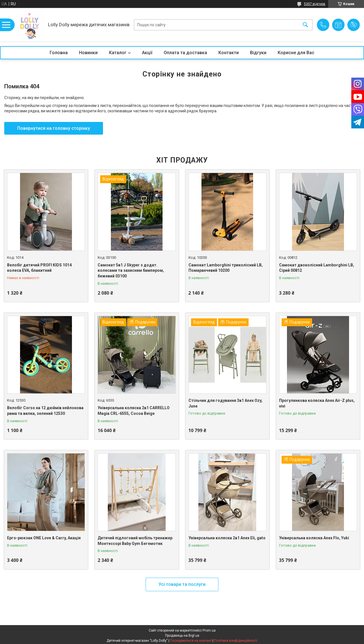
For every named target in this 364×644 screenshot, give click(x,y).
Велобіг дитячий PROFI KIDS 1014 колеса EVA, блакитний (39, 268)
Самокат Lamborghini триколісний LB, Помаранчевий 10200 (226, 268)
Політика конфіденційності (236, 641)
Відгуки (258, 53)
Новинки (88, 53)
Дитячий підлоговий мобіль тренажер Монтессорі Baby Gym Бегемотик (135, 541)
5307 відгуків (315, 4)
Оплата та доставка (185, 53)
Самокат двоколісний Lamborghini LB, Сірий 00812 (317, 268)
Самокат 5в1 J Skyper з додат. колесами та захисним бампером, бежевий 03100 (131, 270)
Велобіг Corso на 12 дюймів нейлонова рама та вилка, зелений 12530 (45, 411)
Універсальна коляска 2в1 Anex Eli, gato (227, 538)
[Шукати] (305, 25)
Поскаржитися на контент (191, 641)
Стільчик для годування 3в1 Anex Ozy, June (225, 403)
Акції (147, 53)
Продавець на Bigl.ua (182, 636)
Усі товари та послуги (182, 584)
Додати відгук (354, 25)
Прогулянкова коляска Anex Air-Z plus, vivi (317, 403)
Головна (59, 53)
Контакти (229, 53)
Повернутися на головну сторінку (54, 128)
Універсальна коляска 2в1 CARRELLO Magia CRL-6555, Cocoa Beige (134, 411)
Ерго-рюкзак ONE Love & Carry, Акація (44, 538)
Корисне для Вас (296, 53)
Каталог (118, 53)
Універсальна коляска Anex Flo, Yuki (314, 538)
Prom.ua (209, 630)
